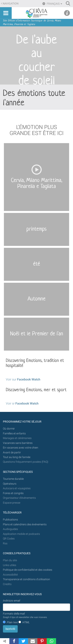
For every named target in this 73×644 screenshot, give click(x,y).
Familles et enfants (14, 434)
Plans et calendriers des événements (25, 524)
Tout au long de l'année (17, 457)
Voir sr (22, 403)
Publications (10, 520)
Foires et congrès (13, 493)
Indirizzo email (11, 601)
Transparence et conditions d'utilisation (26, 579)
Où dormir (9, 429)
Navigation (11, 4)
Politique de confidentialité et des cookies (28, 570)
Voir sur (23, 379)
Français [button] (54, 4)
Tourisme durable (13, 479)
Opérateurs (10, 484)
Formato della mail (25, 615)
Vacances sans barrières (18, 443)
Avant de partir (12, 453)
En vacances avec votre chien (21, 448)
